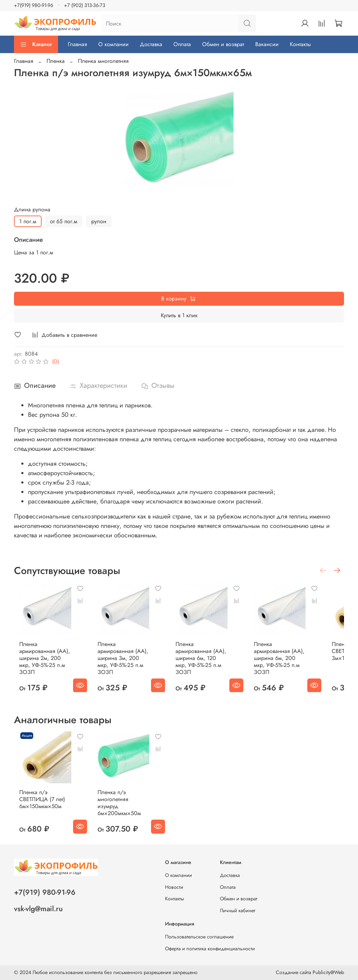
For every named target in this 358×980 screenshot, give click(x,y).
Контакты (300, 44)
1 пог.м (28, 221)
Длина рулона (32, 209)
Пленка (56, 61)
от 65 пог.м (64, 221)
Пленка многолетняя (103, 61)
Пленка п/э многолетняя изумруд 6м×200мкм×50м (126, 806)
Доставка (151, 44)
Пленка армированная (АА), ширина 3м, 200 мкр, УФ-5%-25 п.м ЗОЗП (127, 661)
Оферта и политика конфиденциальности (210, 949)
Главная (77, 44)
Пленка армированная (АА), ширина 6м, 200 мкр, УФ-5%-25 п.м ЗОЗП (298, 661)
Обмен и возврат (223, 44)
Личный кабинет (238, 910)
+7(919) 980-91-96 (34, 5)
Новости (174, 887)
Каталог (36, 44)
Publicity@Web (328, 972)
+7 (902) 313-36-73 (85, 5)
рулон (99, 221)
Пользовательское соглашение (199, 937)
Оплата (182, 44)
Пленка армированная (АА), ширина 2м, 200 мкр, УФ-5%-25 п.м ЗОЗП (42, 661)
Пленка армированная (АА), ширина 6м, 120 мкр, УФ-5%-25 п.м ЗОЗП (212, 661)
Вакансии (267, 44)
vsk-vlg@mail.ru (38, 909)
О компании (113, 44)
